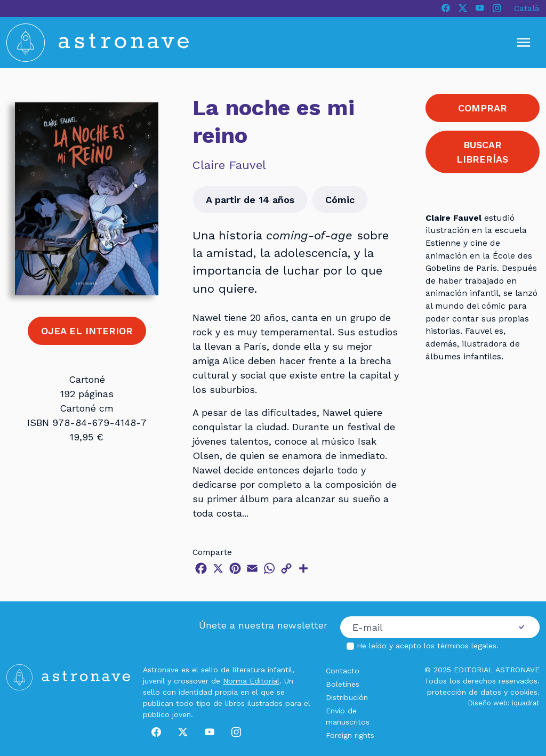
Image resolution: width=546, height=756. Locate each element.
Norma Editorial (251, 681)
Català (527, 8)
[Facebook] (446, 9)
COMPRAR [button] (483, 108)
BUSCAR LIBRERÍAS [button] (482, 152)
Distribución (347, 697)
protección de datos (464, 692)
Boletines (343, 684)
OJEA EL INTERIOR (87, 331)
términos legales (467, 646)
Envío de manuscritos (348, 716)
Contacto (343, 671)
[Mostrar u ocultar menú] (524, 43)
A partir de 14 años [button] (250, 200)
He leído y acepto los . (428, 646)
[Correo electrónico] (422, 628)
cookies (524, 692)
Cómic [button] (340, 200)
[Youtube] (480, 9)
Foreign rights (350, 735)
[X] (463, 9)
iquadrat (526, 703)
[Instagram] (497, 9)
